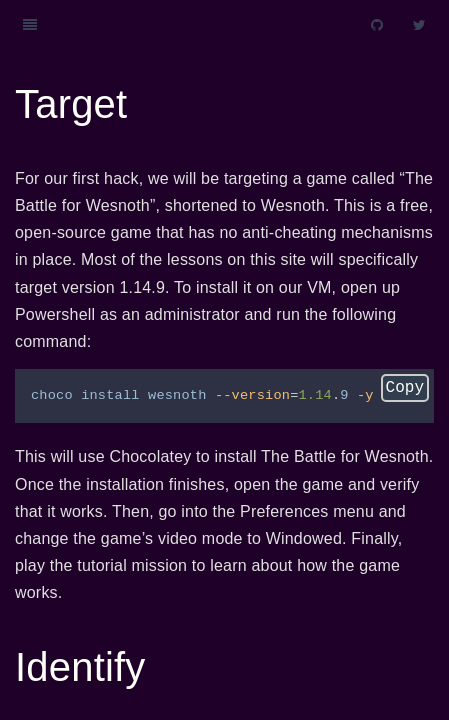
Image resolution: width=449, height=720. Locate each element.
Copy (405, 388)
